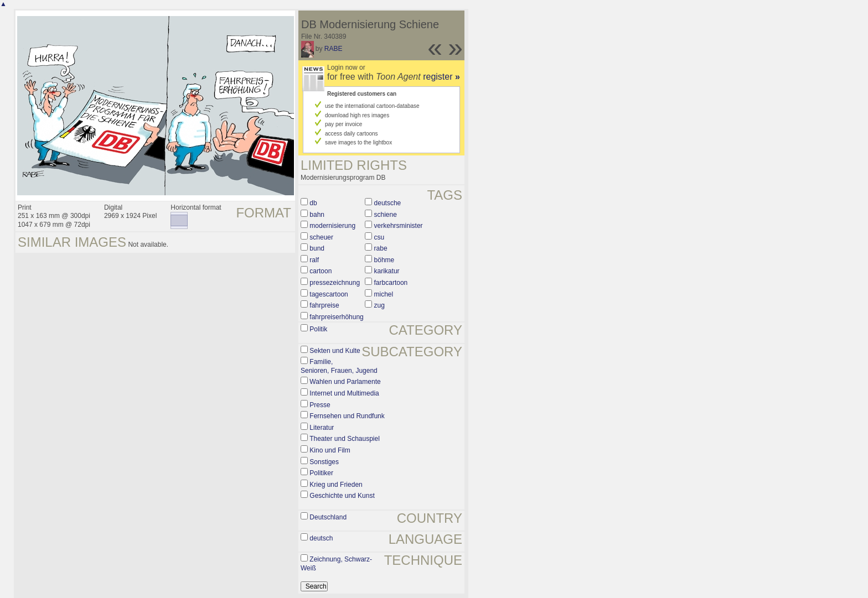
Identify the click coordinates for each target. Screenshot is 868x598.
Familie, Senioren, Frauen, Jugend (339, 366)
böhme (384, 260)
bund (317, 248)
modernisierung (332, 226)
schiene (386, 215)
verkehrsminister (399, 226)
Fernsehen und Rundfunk (347, 416)
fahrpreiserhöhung (336, 317)
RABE (334, 49)
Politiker (321, 473)
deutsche (388, 203)
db (313, 203)
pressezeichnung (335, 283)
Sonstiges (324, 462)
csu (379, 237)
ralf (314, 260)
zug (379, 305)
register (441, 77)
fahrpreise (324, 305)
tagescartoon (329, 294)
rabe (381, 248)
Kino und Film (330, 450)
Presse (320, 405)
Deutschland (328, 517)
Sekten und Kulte (335, 351)
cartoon (321, 271)
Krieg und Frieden (336, 485)
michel (384, 294)
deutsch (321, 538)
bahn (317, 215)
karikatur (387, 271)
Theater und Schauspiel (345, 439)
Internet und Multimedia (344, 393)
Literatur (322, 428)
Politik (318, 329)
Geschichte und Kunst (342, 496)
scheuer (321, 237)
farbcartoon (391, 283)
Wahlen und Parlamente (345, 382)
